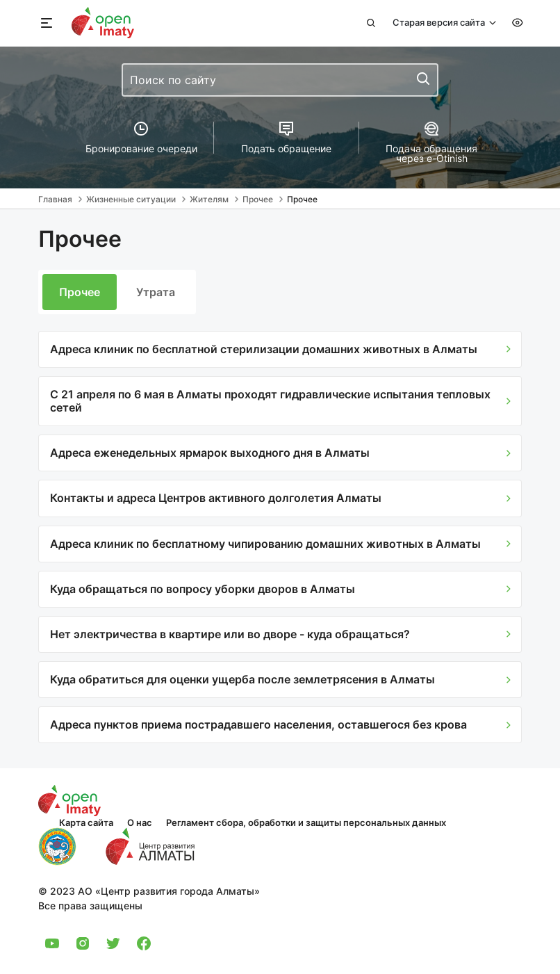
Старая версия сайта (440, 22)
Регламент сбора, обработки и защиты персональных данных (306, 822)
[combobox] (280, 80)
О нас (140, 822)
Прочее (80, 292)
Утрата (156, 292)
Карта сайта (86, 822)
